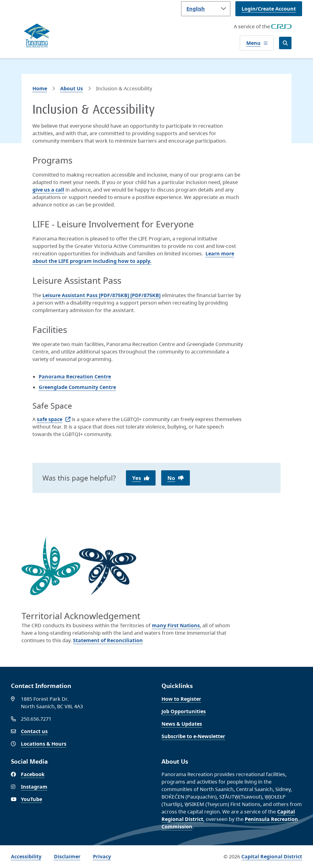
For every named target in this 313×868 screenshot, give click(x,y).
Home (40, 88)
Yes (137, 478)
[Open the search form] (285, 43)
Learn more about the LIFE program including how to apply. (133, 257)
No (171, 478)
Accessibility (26, 856)
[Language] (206, 9)
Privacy (102, 856)
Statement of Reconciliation (108, 640)
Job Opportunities (184, 711)
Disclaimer (67, 856)
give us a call (48, 190)
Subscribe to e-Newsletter (193, 736)
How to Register (181, 699)
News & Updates (182, 724)
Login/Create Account (269, 9)
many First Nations (176, 625)
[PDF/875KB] (101, 295)
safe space (50, 419)
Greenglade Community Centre (77, 387)
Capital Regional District (272, 856)
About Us (72, 88)
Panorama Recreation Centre (75, 377)
